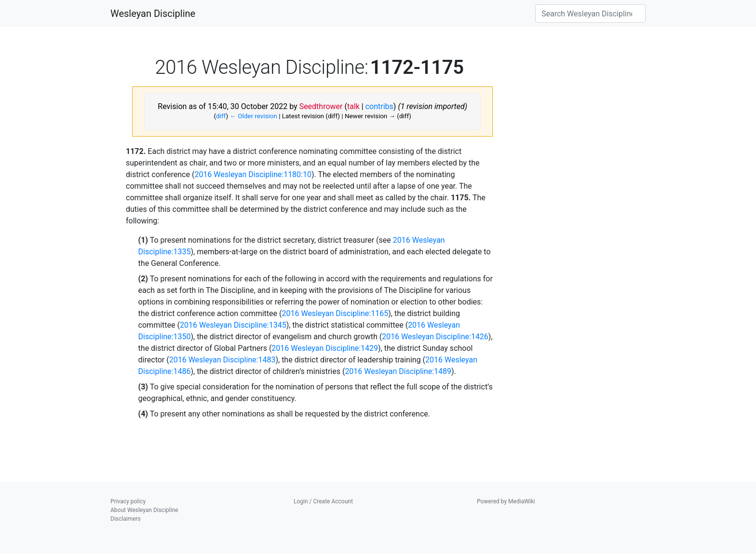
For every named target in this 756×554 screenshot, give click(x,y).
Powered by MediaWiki (506, 501)
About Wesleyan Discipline (144, 510)
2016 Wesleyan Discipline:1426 (435, 337)
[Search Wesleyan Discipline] (590, 14)
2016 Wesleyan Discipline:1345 (233, 325)
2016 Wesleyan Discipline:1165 (335, 313)
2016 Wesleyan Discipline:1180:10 (253, 174)
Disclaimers (126, 519)
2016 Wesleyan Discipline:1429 (325, 348)
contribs (379, 106)
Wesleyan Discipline (153, 14)
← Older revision (253, 116)
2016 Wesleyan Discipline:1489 (398, 371)
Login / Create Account (323, 501)
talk (353, 106)
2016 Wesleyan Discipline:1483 (223, 360)
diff (221, 116)
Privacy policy (128, 501)
